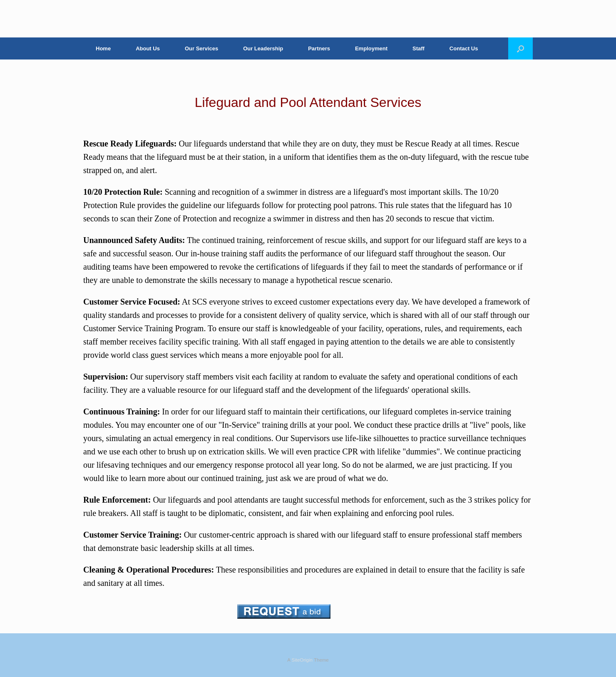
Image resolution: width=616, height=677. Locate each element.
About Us (148, 48)
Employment (371, 48)
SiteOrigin (302, 660)
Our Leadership (263, 48)
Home (103, 48)
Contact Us (464, 48)
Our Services (201, 48)
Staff (419, 48)
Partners (319, 48)
